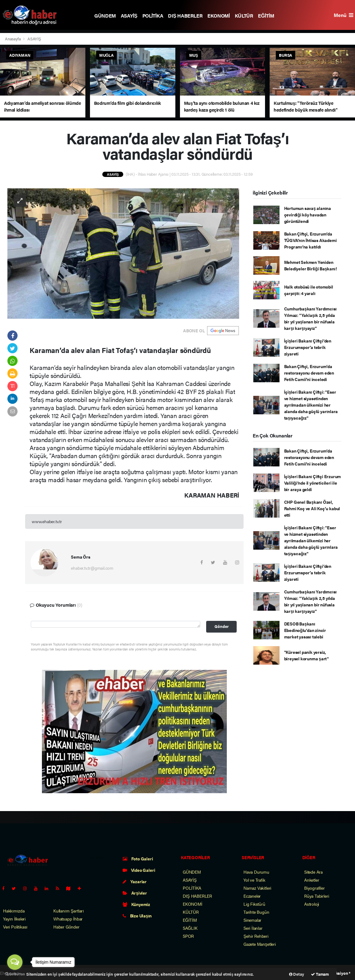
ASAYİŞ (129, 16)
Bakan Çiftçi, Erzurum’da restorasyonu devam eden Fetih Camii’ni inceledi (309, 373)
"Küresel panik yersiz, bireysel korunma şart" (307, 655)
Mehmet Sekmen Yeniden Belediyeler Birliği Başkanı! (311, 265)
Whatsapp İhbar (68, 919)
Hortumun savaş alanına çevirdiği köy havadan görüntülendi (308, 215)
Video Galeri (139, 870)
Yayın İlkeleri (14, 919)
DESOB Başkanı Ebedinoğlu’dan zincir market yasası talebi (305, 630)
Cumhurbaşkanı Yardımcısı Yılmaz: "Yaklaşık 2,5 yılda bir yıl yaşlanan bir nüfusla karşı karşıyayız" (310, 318)
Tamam (320, 974)
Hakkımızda (14, 911)
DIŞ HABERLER (185, 16)
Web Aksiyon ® (337, 973)
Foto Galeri (138, 859)
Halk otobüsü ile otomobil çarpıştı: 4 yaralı (309, 290)
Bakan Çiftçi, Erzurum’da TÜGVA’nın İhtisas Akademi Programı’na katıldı (310, 240)
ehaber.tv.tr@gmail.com (92, 568)
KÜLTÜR (244, 16)
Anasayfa (13, 39)
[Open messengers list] (15, 962)
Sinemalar (252, 920)
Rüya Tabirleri (316, 896)
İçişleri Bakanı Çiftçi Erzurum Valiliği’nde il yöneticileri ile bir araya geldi (313, 483)
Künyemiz (136, 904)
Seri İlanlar (253, 928)
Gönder (222, 626)
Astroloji (312, 904)
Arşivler (135, 893)
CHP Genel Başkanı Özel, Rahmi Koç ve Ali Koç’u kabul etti (312, 508)
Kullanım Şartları (69, 911)
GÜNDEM (105, 16)
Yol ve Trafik (254, 880)
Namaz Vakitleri (257, 888)
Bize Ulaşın (137, 916)
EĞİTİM (266, 16)
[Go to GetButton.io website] (15, 974)
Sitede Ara (313, 872)
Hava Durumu (256, 872)
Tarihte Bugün (256, 912)
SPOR (188, 936)
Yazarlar (135, 881)
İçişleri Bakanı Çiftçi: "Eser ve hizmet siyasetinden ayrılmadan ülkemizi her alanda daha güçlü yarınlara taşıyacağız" (311, 405)
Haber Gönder (66, 927)
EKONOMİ (219, 16)
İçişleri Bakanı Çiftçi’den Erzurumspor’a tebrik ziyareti (308, 347)
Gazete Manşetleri (260, 944)
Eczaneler (252, 896)
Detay (297, 974)
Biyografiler (314, 888)
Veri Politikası (15, 927)
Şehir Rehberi (256, 936)
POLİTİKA (153, 16)
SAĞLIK (190, 928)
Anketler (312, 880)
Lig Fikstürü (254, 904)
